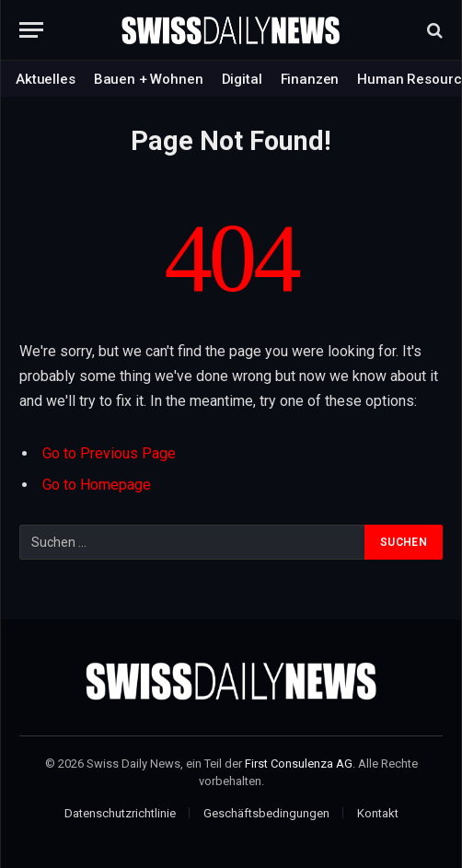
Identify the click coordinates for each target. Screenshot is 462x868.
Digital (242, 79)
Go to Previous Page (109, 453)
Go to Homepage (97, 485)
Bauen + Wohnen (149, 79)
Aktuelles (46, 79)
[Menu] (31, 30)
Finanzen (310, 79)
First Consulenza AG (299, 764)
